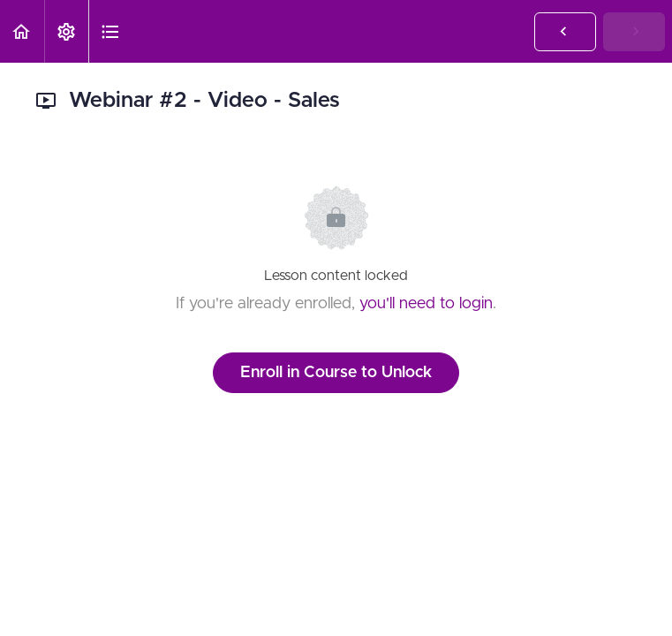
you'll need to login (426, 304)
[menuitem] (66, 31)
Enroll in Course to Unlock (336, 373)
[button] (22, 31)
